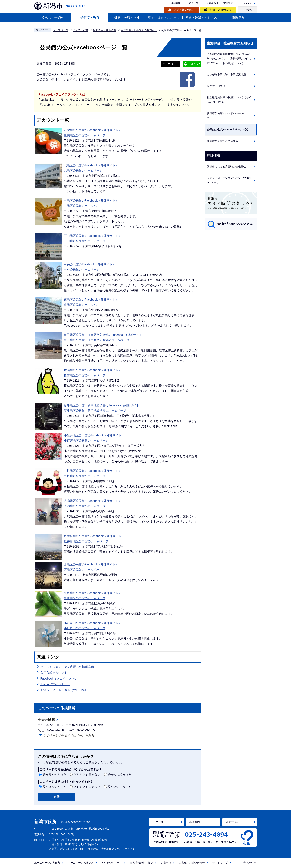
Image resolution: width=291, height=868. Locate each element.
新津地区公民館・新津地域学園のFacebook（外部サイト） (103, 405)
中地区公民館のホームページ (83, 206)
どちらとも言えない (87, 775)
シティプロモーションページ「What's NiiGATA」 (229, 180)
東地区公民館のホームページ (83, 305)
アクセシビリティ (112, 863)
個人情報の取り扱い (141, 863)
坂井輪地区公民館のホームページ (86, 541)
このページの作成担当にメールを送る (69, 735)
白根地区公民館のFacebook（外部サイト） (93, 471)
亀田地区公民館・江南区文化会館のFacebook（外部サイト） (104, 335)
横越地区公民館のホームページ (85, 375)
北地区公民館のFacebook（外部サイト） (91, 165)
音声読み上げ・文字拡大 (220, 3)
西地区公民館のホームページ (83, 570)
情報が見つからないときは (235, 224)
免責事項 (166, 863)
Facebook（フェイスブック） (60, 678)
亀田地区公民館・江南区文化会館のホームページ (97, 340)
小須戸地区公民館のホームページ (86, 441)
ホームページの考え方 (47, 863)
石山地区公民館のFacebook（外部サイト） (93, 236)
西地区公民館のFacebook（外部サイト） (91, 564)
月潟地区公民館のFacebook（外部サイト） (93, 501)
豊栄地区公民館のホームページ (85, 135)
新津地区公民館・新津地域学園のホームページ (95, 411)
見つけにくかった (120, 787)
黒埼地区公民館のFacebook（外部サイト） (93, 593)
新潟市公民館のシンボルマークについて (229, 116)
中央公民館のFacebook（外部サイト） (90, 264)
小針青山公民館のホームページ (85, 628)
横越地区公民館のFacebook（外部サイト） (93, 370)
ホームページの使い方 (81, 863)
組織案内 (175, 3)
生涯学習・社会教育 (104, 30)
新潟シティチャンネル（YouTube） (64, 690)
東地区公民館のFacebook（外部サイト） (91, 300)
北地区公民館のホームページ (83, 171)
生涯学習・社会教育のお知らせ (139, 30)
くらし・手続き (53, 18)
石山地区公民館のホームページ (85, 241)
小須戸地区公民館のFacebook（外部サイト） (94, 435)
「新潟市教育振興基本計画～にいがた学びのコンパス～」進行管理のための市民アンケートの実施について (229, 59)
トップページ (61, 30)
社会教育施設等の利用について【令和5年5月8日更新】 (229, 100)
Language (247, 3)
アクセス (193, 3)
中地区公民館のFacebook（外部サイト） (91, 201)
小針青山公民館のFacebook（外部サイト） (93, 623)
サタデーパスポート (219, 86)
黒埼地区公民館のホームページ (85, 598)
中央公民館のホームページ (82, 270)
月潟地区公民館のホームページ (85, 506)
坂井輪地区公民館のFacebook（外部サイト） (94, 536)
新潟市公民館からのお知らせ (224, 141)
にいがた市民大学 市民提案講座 (226, 75)
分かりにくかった (120, 775)
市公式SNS (233, 822)
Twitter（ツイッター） (55, 684)
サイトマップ (220, 863)
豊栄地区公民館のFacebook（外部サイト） (93, 130)
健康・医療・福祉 (127, 18)
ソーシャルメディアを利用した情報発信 (67, 667)
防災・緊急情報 (183, 10)
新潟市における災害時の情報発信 (226, 167)
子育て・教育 (90, 18)
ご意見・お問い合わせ (192, 863)
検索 (249, 10)
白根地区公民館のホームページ (85, 476)
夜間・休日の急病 (220, 10)
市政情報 (238, 18)
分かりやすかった (55, 775)
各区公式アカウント (54, 673)
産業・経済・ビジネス (201, 18)
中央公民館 (46, 720)
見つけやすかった (55, 787)
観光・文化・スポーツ (164, 18)
